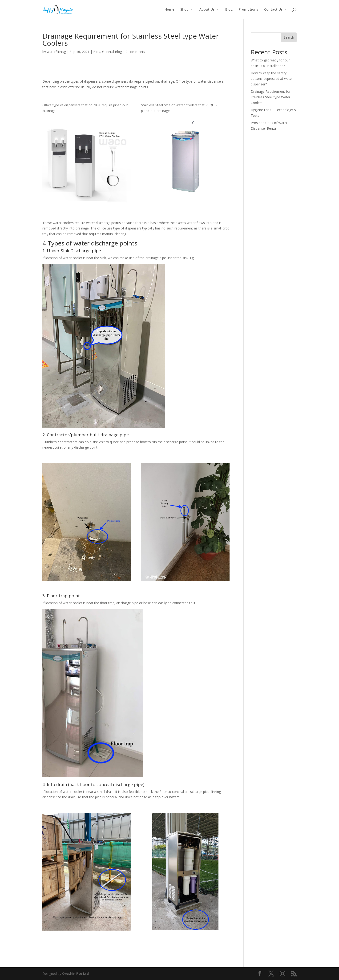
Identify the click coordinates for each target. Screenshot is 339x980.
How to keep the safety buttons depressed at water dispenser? (272, 79)
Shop (184, 10)
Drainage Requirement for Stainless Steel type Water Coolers (271, 97)
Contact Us (273, 10)
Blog (229, 10)
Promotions (248, 10)
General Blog (112, 52)
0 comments (135, 52)
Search (289, 37)
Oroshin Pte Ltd (75, 974)
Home (169, 10)
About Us (207, 10)
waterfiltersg (56, 52)
